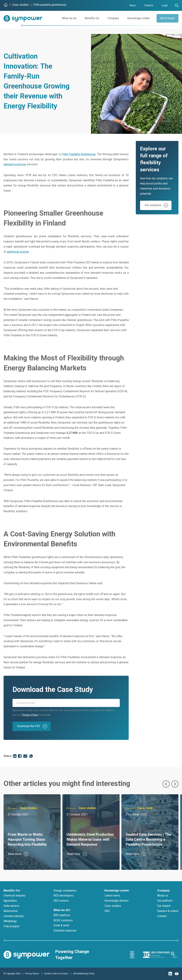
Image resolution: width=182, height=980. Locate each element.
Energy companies (65, 891)
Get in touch (167, 18)
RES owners (61, 901)
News (133, 5)
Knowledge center (137, 18)
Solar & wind (61, 925)
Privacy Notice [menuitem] (32, 974)
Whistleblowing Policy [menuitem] (84, 974)
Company (112, 18)
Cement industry (14, 916)
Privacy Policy (30, 715)
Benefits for (91, 18)
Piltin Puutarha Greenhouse (79, 154)
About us (163, 895)
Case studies (113, 906)
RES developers (64, 895)
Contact (162, 916)
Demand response (65, 931)
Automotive (11, 911)
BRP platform (62, 915)
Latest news (112, 895)
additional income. (18, 252)
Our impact (164, 906)
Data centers (11, 906)
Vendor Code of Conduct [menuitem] (56, 974)
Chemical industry (15, 895)
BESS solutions (63, 920)
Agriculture (10, 901)
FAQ (107, 911)
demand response (15, 164)
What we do (68, 18)
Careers (149, 5)
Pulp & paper (12, 926)
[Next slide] (175, 784)
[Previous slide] (166, 784)
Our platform (165, 901)
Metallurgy (10, 921)
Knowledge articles (117, 901)
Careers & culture (168, 911)
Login (165, 5)
